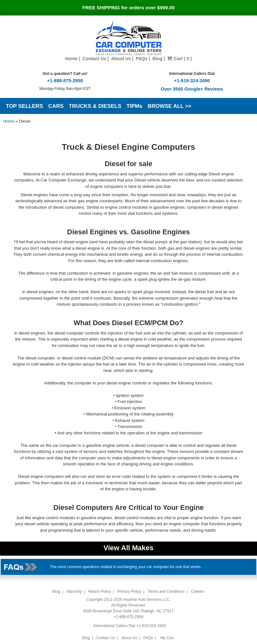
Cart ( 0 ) (179, 59)
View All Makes (129, 548)
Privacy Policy (129, 592)
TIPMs (135, 106)
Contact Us (94, 59)
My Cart (167, 638)
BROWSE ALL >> (170, 106)
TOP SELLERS (24, 106)
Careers (198, 592)
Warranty (74, 592)
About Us (121, 59)
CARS (56, 106)
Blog (157, 59)
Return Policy (100, 592)
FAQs (142, 59)
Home (71, 59)
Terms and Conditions (166, 592)
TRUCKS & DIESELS (95, 106)
